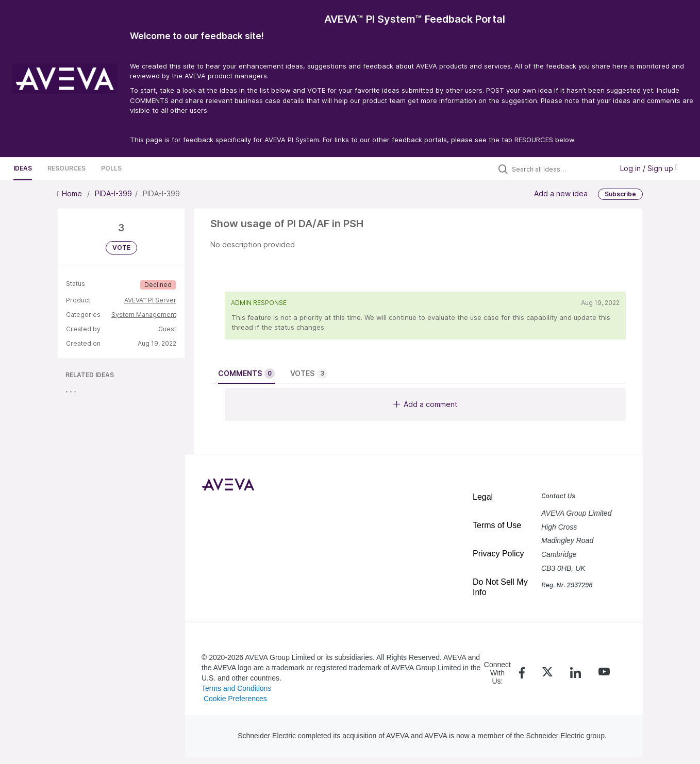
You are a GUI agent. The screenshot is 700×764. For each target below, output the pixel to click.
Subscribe (620, 194)
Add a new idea (561, 193)
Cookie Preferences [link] (235, 699)
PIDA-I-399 (113, 193)
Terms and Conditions (236, 688)
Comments (246, 373)
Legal (483, 497)
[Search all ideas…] (560, 169)
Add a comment (426, 404)
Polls (111, 168)
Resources (66, 168)
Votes (309, 373)
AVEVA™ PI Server (150, 300)
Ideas (23, 168)
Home (71, 193)
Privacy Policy (498, 554)
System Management (144, 315)
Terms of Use (497, 525)
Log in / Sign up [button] (649, 168)
